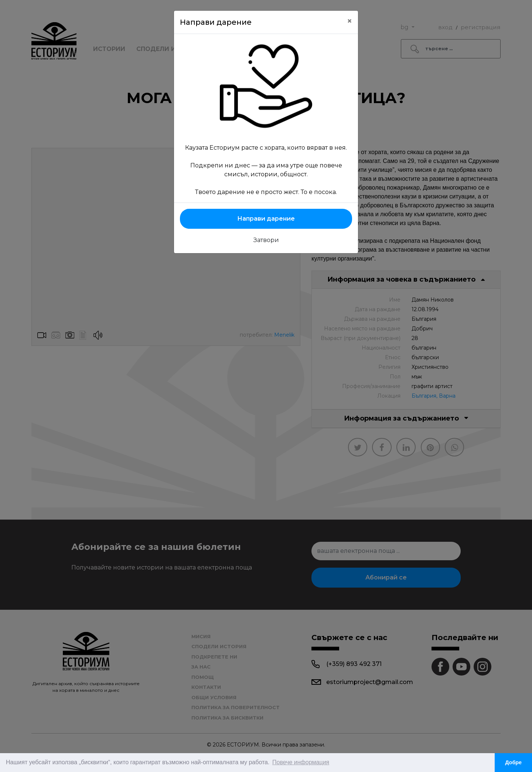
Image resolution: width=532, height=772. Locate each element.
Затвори (266, 240)
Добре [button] (513, 762)
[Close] (349, 21)
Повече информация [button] (301, 762)
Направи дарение (266, 219)
